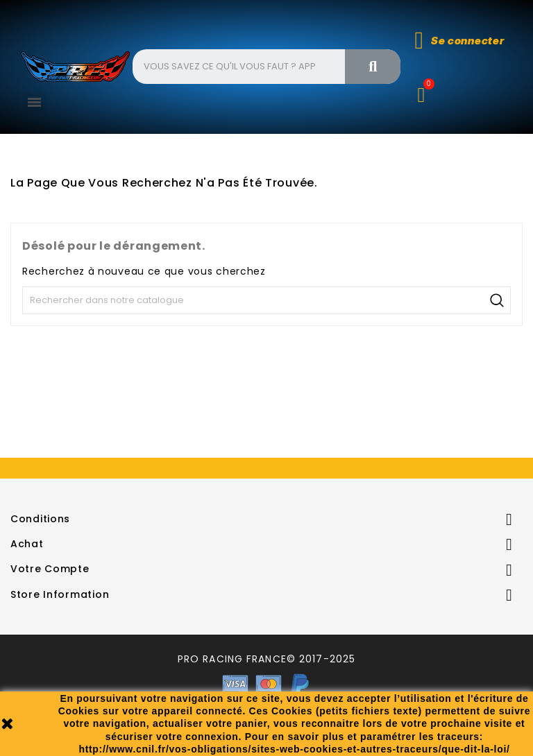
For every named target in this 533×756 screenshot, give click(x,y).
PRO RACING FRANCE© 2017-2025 (266, 659)
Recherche (497, 300)
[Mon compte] (460, 41)
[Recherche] (266, 300)
